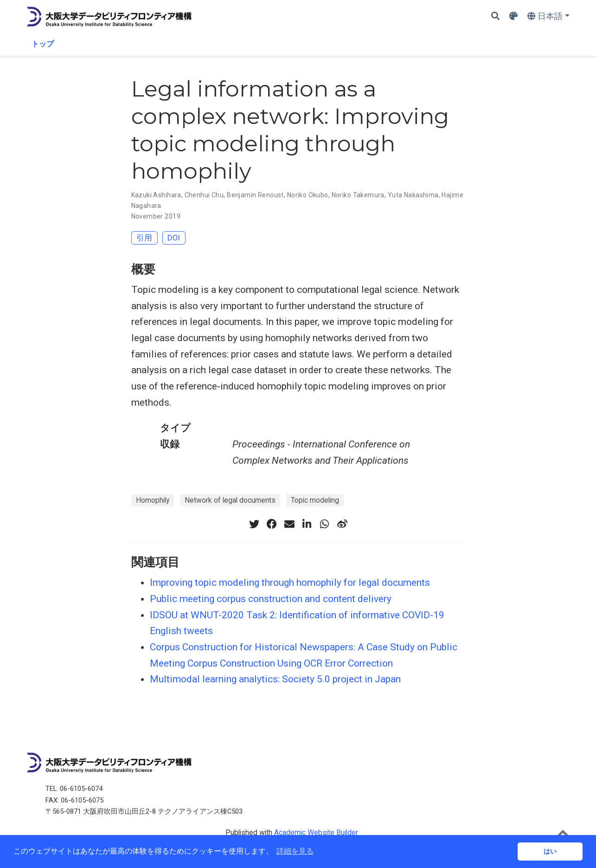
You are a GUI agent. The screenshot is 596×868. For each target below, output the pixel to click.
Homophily (153, 500)
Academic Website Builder (316, 832)
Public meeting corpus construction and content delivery (271, 599)
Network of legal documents (230, 500)
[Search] (495, 16)
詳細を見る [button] (295, 851)
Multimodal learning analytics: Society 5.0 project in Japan (275, 679)
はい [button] (550, 851)
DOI (174, 238)
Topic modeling (315, 500)
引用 (144, 238)
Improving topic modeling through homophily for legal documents (290, 583)
